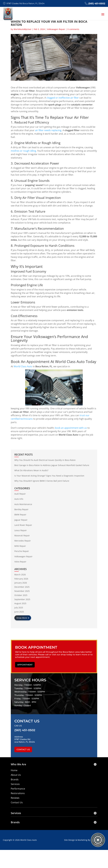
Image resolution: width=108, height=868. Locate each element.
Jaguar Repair (21, 520)
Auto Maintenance (23, 504)
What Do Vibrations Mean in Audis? (31, 470)
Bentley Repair (21, 509)
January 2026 (21, 583)
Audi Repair (20, 494)
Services (15, 784)
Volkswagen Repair (56, 29)
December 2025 (22, 587)
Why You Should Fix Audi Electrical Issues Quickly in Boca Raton (45, 460)
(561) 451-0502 (95, 3)
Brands (15, 779)
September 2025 (22, 599)
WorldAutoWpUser (23, 29)
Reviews (15, 798)
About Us (16, 775)
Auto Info (19, 499)
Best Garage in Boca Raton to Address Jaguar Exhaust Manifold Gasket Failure (52, 465)
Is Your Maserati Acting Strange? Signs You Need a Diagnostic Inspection (49, 476)
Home (14, 770)
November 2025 (22, 591)
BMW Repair (20, 515)
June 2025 (19, 612)
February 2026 (21, 579)
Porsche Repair (22, 551)
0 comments (73, 29)
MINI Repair (20, 546)
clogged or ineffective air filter (63, 98)
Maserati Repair (22, 536)
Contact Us (23, 749)
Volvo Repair (20, 562)
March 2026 (20, 575)
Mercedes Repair (23, 541)
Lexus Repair (21, 530)
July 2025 (19, 608)
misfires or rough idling (23, 151)
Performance (18, 789)
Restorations (18, 793)
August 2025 (20, 603)
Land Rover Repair (23, 525)
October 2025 (21, 595)
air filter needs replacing (48, 130)
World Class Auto (23, 366)
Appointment (25, 665)
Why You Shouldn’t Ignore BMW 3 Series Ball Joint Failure (42, 481)
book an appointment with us (71, 428)
